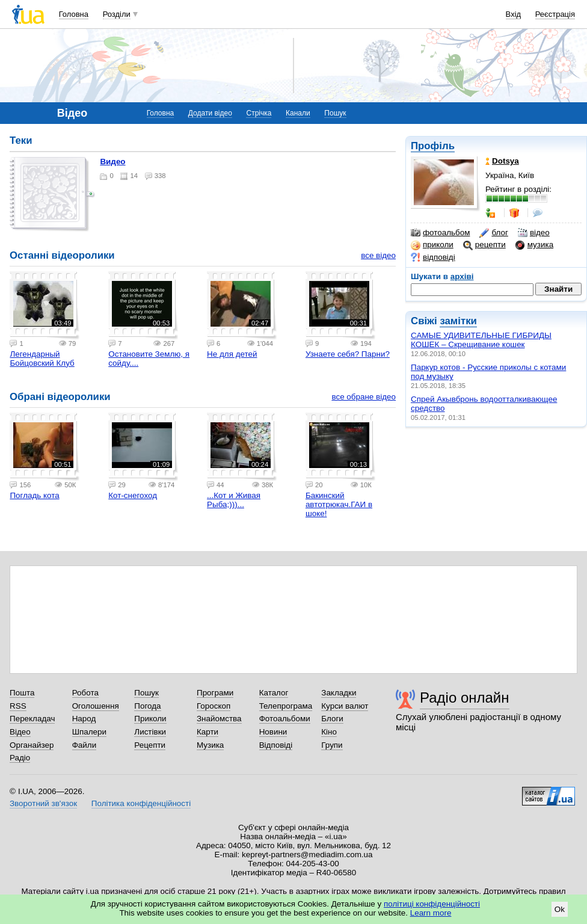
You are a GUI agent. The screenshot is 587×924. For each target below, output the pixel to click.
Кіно (329, 732)
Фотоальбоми (285, 719)
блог (493, 233)
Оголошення (96, 706)
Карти (207, 732)
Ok (560, 909)
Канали (298, 113)
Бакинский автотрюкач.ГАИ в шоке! (339, 504)
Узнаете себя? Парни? (348, 354)
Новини (273, 732)
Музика (210, 745)
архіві (462, 276)
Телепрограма (286, 706)
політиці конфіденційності (432, 904)
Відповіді (276, 745)
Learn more (431, 913)
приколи (432, 245)
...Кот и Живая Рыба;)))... (234, 500)
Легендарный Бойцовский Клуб (42, 359)
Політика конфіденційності (141, 803)
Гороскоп (214, 706)
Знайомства (219, 719)
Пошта (22, 693)
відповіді (433, 257)
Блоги (332, 719)
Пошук (335, 113)
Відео (20, 732)
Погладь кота (34, 495)
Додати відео (210, 113)
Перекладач (32, 719)
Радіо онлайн (465, 698)
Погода (147, 706)
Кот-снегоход (133, 495)
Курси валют (345, 706)
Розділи (117, 14)
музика (534, 245)
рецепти (484, 245)
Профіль (433, 146)
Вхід (514, 14)
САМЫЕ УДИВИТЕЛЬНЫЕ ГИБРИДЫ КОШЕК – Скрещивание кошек (481, 340)
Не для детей (232, 354)
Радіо (20, 758)
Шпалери (89, 732)
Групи (332, 745)
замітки (458, 321)
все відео (378, 255)
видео (112, 162)
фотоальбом (440, 233)
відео (534, 233)
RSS (18, 706)
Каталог (274, 693)
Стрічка (259, 113)
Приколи (150, 719)
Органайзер (32, 745)
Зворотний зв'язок (43, 803)
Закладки (339, 693)
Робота (85, 693)
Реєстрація (555, 14)
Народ (84, 719)
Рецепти (150, 745)
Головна (74, 14)
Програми (215, 693)
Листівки (150, 732)
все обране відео (364, 397)
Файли (85, 745)
